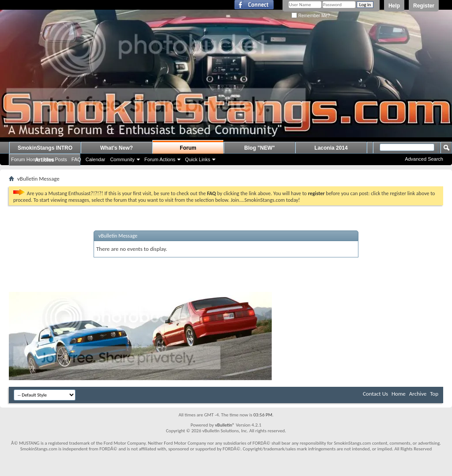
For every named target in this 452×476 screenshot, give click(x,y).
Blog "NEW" (259, 148)
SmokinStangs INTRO (45, 148)
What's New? (117, 148)
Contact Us (375, 394)
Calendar (96, 159)
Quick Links (198, 159)
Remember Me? (311, 16)
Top (434, 394)
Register (424, 6)
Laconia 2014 (331, 148)
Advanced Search (424, 159)
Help (394, 6)
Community (122, 159)
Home (399, 394)
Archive (418, 394)
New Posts (55, 159)
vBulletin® (225, 425)
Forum (188, 148)
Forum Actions (160, 159)
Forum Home (25, 159)
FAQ (76, 159)
